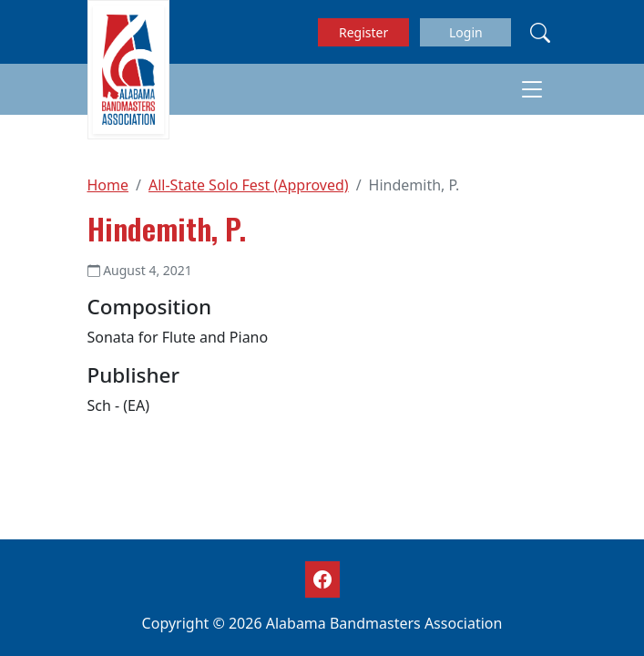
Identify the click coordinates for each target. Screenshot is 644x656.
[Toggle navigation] (532, 89)
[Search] (540, 32)
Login (466, 32)
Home (108, 185)
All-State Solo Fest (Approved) (249, 185)
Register (363, 32)
